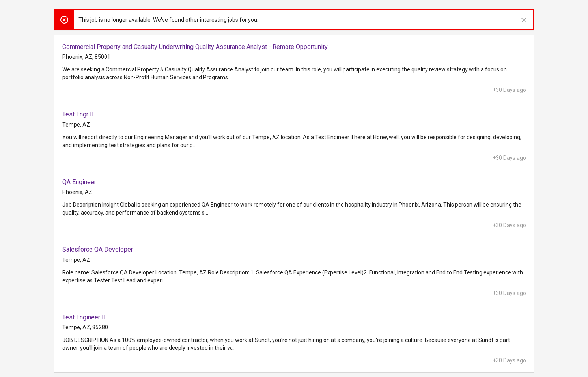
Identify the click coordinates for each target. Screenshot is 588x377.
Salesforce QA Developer (98, 249)
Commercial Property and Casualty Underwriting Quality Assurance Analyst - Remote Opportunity (195, 47)
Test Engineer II (84, 317)
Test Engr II (78, 114)
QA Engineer (79, 182)
